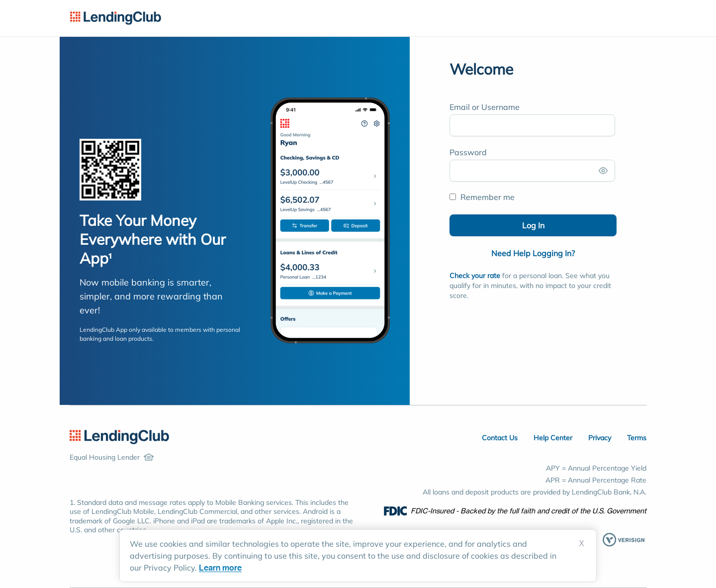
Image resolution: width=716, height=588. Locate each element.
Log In (533, 225)
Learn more (220, 568)
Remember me (482, 197)
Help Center (553, 438)
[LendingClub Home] (119, 437)
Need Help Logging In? (533, 253)
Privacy (600, 438)
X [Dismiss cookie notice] (582, 543)
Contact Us (500, 438)
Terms (637, 438)
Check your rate (475, 276)
